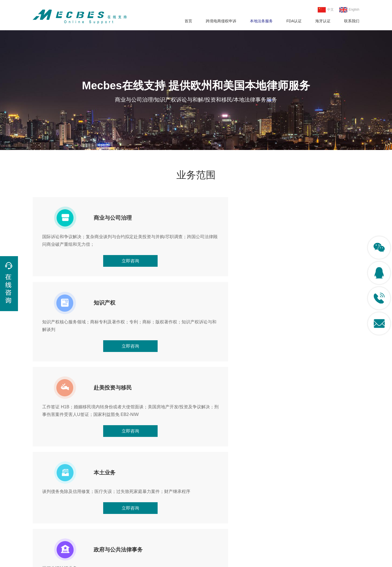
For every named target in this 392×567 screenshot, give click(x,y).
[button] (353, 446)
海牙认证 (323, 21)
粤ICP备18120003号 (224, 561)
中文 (326, 10)
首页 (188, 21)
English (349, 10)
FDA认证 (294, 21)
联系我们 (352, 21)
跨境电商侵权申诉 (221, 21)
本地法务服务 (261, 21)
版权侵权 (40, 522)
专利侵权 (40, 503)
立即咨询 (85, 276)
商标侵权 (40, 513)
